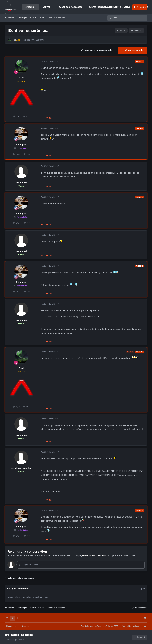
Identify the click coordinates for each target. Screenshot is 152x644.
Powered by (134, 626)
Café (41, 40)
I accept (140, 637)
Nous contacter (12, 626)
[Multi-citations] (42, 118)
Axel (21, 77)
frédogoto (21, 145)
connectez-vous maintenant (95, 555)
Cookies (26, 626)
